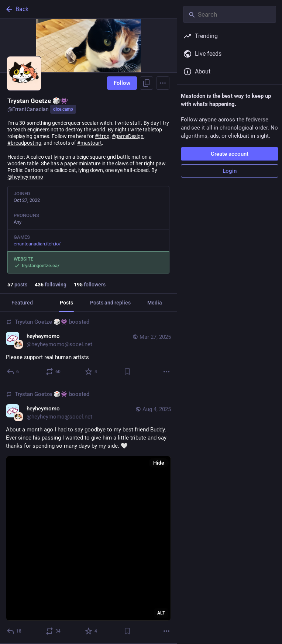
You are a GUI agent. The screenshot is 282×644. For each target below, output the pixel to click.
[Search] (230, 14)
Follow (122, 83)
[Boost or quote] (54, 372)
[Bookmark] (127, 372)
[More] (166, 372)
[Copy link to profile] (147, 83)
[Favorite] (91, 372)
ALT (161, 613)
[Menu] (163, 83)
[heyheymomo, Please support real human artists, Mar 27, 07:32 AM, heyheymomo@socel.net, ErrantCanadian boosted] (88, 348)
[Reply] (13, 372)
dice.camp (63, 109)
